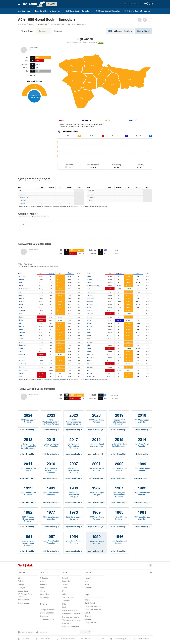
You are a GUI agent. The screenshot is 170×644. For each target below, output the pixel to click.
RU (138, 4)
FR (135, 4)
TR (125, 4)
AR (132, 4)
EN (129, 4)
